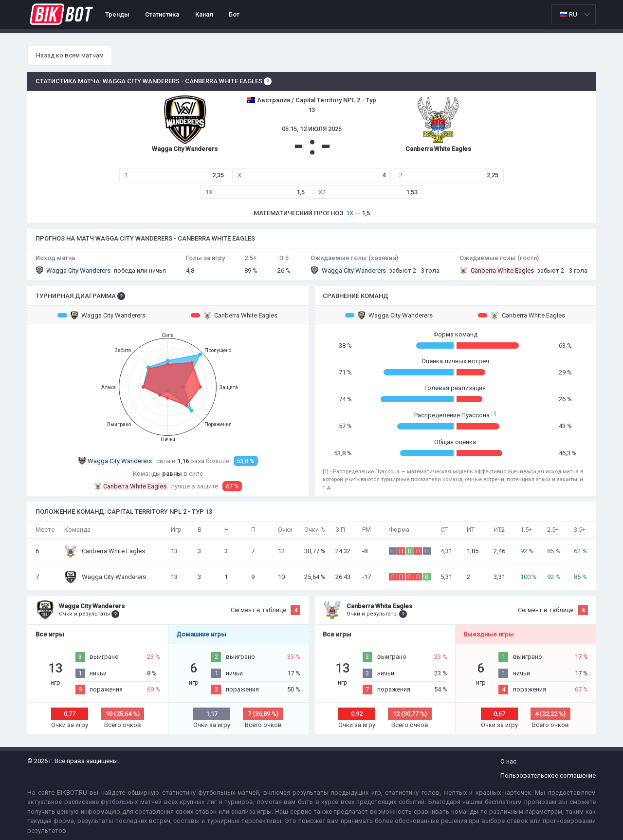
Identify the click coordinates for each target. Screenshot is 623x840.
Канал (204, 14)
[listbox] (574, 14)
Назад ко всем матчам (70, 55)
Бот (234, 14)
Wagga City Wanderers (101, 315)
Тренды (117, 14)
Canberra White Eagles (234, 315)
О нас (508, 761)
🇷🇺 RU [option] (568, 14)
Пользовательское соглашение (548, 775)
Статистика (162, 14)
